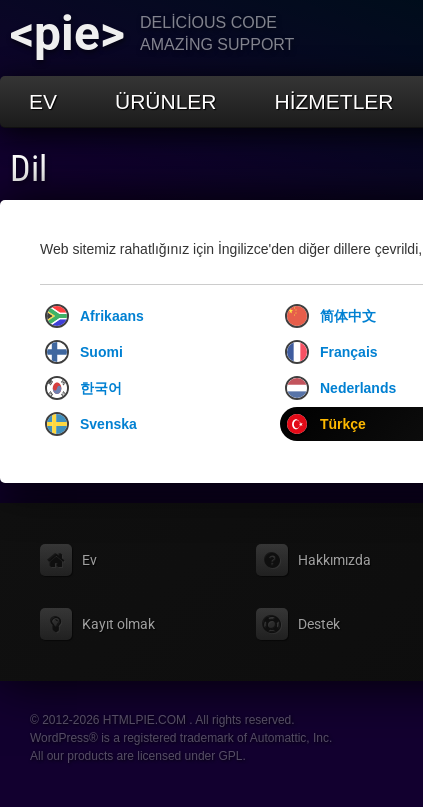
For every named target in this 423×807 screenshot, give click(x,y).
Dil (28, 169)
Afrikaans (94, 316)
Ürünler (166, 101)
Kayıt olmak (118, 624)
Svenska (91, 424)
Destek (319, 624)
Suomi (84, 352)
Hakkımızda (334, 560)
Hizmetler (334, 101)
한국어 (83, 388)
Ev (43, 101)
